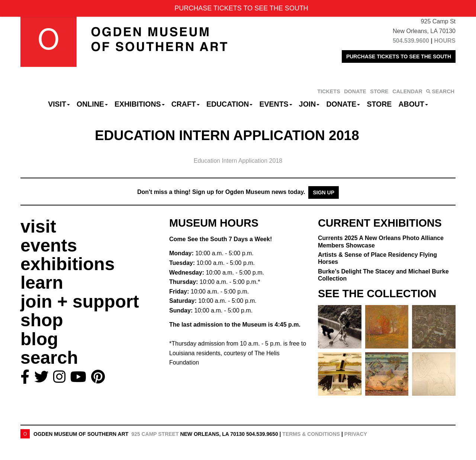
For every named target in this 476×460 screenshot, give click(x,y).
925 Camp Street (155, 434)
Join (309, 104)
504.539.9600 (411, 41)
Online (92, 104)
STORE (379, 91)
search (49, 358)
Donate (343, 104)
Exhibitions (140, 104)
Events (276, 104)
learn (42, 283)
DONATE (355, 91)
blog (39, 339)
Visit (59, 104)
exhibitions (67, 264)
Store (379, 104)
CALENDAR (407, 91)
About (413, 104)
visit (38, 226)
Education (229, 104)
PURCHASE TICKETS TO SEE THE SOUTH (399, 56)
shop (42, 320)
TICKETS (329, 91)
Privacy (356, 434)
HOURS (445, 41)
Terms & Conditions (311, 434)
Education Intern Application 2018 (238, 161)
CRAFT (186, 104)
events (49, 245)
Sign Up (324, 192)
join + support (80, 302)
